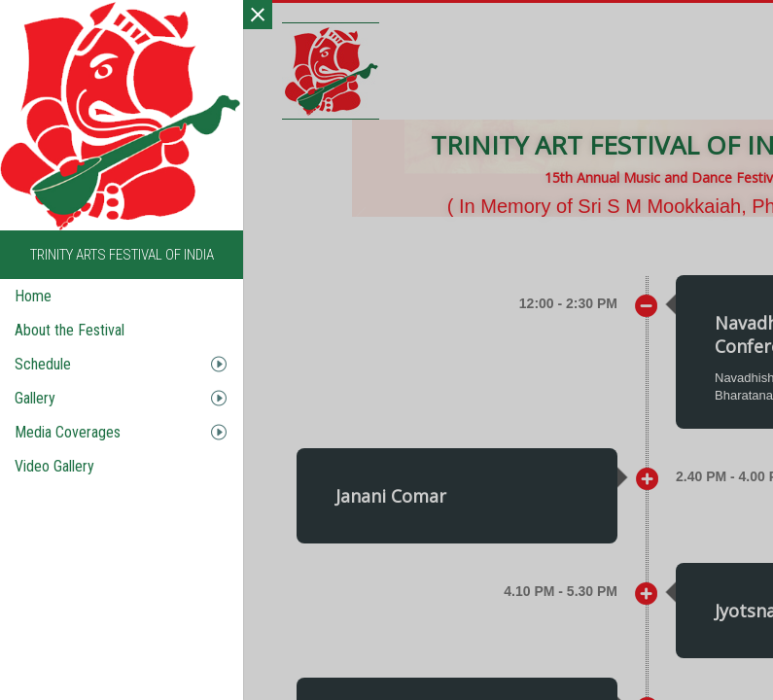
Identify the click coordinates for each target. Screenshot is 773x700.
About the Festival (70, 330)
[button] (366, 499)
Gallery (35, 398)
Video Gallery (54, 466)
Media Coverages (68, 432)
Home (33, 296)
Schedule (43, 364)
